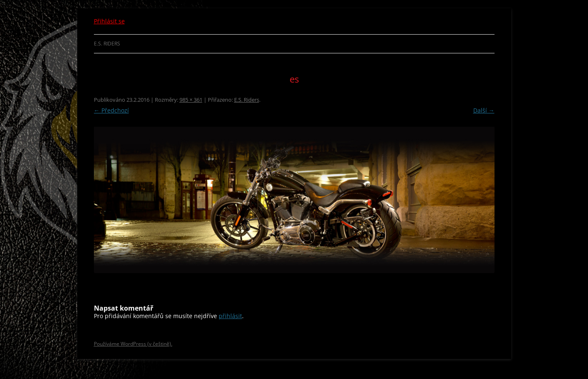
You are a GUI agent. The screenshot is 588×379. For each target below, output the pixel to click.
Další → (484, 110)
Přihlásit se (109, 21)
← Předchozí (111, 110)
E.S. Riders (107, 44)
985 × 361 (191, 100)
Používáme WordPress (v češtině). (133, 344)
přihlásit (230, 316)
